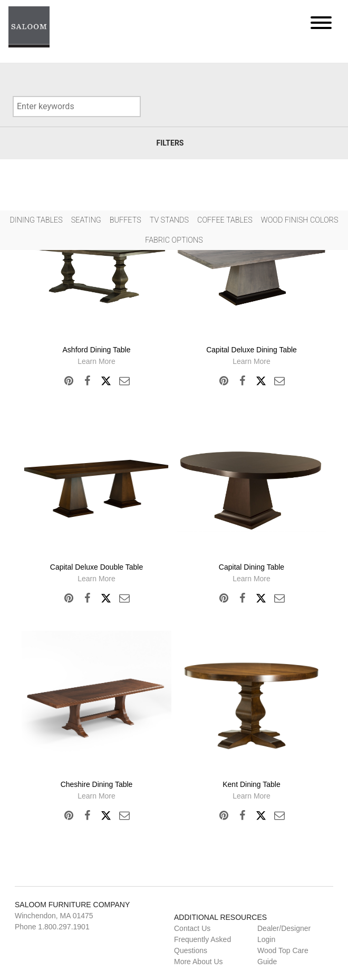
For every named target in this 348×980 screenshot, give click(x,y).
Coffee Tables (225, 220)
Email (124, 381)
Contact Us (192, 928)
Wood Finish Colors (300, 220)
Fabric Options (174, 240)
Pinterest (69, 381)
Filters (170, 143)
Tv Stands (169, 220)
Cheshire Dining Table (97, 784)
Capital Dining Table (252, 567)
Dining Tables (36, 220)
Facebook (87, 381)
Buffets (125, 220)
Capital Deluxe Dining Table (252, 350)
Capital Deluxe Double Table (96, 567)
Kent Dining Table (251, 784)
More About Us (199, 962)
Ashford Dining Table (97, 350)
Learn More (96, 361)
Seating (86, 220)
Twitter (106, 381)
